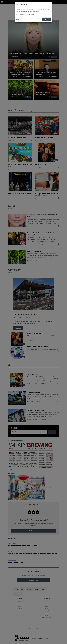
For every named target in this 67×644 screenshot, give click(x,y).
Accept (46, 19)
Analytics (31, 14)
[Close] (50, 4)
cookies (22, 9)
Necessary (21, 14)
